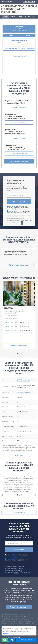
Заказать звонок (19, 201)
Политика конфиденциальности (11, 637)
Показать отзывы (19, 513)
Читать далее (19, 455)
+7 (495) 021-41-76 (29, 2)
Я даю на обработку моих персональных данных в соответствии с (18, 208)
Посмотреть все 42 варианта (19, 161)
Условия (20, 17)
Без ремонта (21, 436)
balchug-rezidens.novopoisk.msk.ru (15, 617)
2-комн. (7, 327)
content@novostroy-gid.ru (9, 641)
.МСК (7, 2)
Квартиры (13, 17)
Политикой (6, 633)
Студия (7, 323)
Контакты (27, 17)
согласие (14, 206)
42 (18, 421)
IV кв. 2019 (12, 318)
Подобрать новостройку (19, 607)
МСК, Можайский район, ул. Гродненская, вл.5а (16, 312)
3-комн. (7, 331)
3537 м (14, 323)
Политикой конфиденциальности (16, 209)
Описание (6, 17)
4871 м (14, 327)
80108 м (14, 330)
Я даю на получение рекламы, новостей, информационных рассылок (18, 212)
